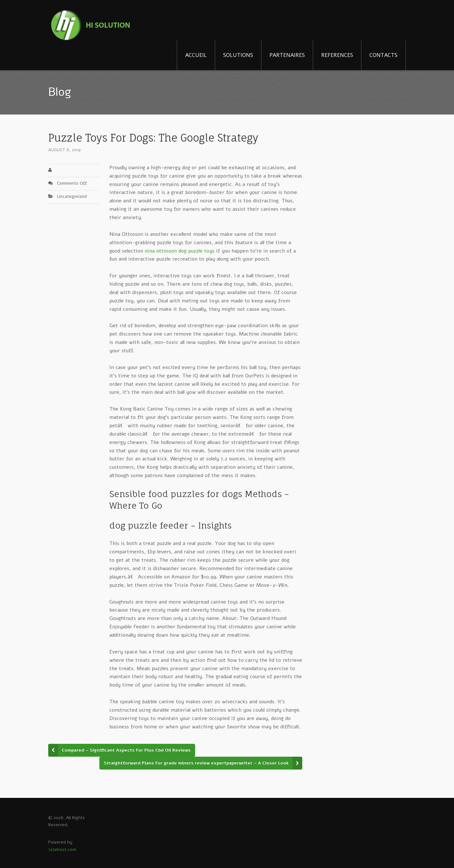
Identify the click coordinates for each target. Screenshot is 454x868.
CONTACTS (383, 55)
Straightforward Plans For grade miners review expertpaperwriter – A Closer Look (196, 763)
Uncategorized (72, 196)
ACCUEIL (196, 55)
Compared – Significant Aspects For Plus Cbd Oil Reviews (126, 750)
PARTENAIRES (287, 55)
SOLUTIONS (238, 55)
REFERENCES (337, 55)
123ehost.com (62, 850)
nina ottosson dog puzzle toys (180, 251)
